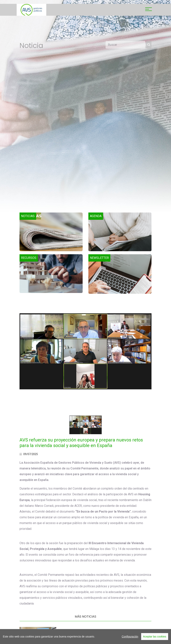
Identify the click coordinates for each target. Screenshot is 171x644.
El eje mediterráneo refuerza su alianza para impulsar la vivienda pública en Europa (104, 632)
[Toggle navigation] (149, 10)
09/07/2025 (29, 454)
